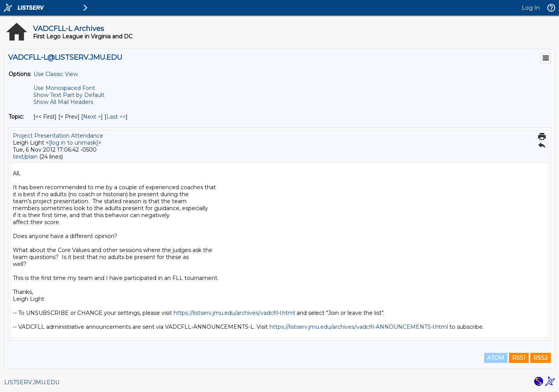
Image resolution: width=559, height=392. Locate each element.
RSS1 (519, 358)
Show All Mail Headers (63, 102)
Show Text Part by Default (69, 95)
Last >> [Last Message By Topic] (116, 117)
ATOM (496, 358)
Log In (531, 8)
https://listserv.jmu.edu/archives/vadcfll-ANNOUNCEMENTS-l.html (359, 327)
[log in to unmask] (74, 143)
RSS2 (541, 358)
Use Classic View (56, 74)
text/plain (25, 157)
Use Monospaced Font (64, 88)
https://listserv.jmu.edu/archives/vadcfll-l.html (234, 313)
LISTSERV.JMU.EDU (32, 382)
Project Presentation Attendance (58, 136)
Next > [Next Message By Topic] (92, 117)
